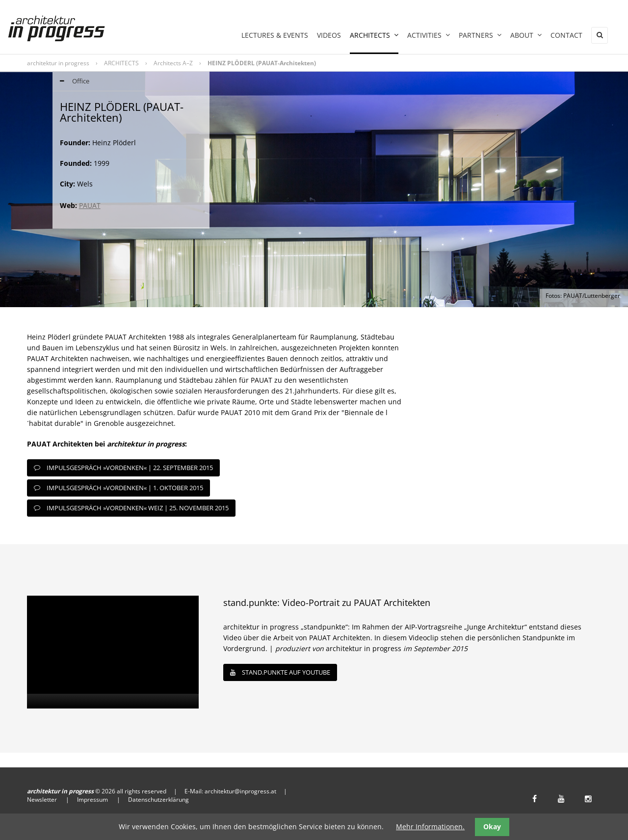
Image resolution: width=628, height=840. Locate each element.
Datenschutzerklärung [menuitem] (158, 800)
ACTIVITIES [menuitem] (429, 35)
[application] (113, 652)
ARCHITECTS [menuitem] (374, 35)
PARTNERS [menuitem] (480, 35)
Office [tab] (71, 82)
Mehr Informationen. (430, 827)
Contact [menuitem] (566, 35)
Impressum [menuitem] (92, 800)
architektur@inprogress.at (240, 791)
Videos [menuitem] (329, 35)
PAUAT (90, 205)
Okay (492, 827)
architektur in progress (58, 63)
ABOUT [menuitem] (526, 35)
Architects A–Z (173, 63)
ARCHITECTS (121, 63)
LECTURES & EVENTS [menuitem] (275, 35)
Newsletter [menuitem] (42, 800)
